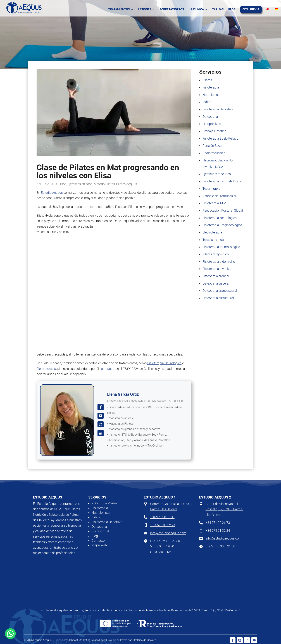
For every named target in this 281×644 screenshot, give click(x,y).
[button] (10, 634)
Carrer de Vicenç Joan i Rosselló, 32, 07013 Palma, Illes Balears (224, 509)
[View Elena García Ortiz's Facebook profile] (101, 407)
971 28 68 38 (176, 401)
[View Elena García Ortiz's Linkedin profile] (101, 433)
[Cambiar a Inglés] (264, 10)
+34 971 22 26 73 (218, 523)
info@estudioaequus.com (168, 533)
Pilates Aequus (127, 184)
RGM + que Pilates (104, 503)
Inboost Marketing (80, 640)
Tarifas (218, 10)
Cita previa (251, 10)
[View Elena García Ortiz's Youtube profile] (101, 416)
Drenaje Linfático (214, 131)
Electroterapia (46, 369)
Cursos (61, 184)
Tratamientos (119, 10)
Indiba (207, 102)
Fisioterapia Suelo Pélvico (220, 138)
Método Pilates (104, 184)
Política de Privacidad (120, 640)
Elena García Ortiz (123, 394)
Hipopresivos (212, 124)
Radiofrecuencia (214, 153)
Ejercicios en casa (80, 184)
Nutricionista (212, 95)
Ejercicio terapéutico (217, 174)
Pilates (207, 80)
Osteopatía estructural (218, 298)
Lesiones (145, 10)
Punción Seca (212, 146)
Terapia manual (214, 240)
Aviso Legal (99, 640)
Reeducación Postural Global (223, 210)
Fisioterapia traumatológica (222, 181)
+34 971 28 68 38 (162, 517)
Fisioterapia (211, 87)
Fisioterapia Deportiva (218, 109)
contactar (108, 369)
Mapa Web (99, 545)
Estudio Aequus (52, 193)
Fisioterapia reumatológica (221, 247)
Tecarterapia (211, 189)
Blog (232, 10)
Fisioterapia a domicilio (219, 262)
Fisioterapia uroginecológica (222, 225)
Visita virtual (100, 531)
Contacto (98, 541)
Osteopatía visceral (216, 283)
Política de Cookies (145, 640)
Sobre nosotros (172, 10)
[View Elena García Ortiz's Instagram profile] (101, 424)
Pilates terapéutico (216, 254)
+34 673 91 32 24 (163, 525)
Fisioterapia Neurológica (164, 363)
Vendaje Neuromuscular (219, 196)
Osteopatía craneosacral (220, 291)
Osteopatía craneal (216, 276)
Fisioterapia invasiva (217, 269)
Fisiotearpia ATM (214, 203)
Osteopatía (210, 117)
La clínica (196, 10)
